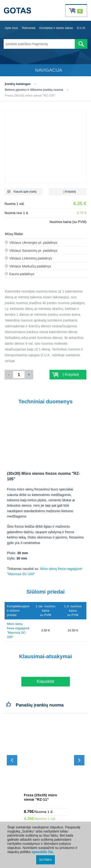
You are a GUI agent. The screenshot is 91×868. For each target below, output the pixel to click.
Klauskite (45, 681)
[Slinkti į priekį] (79, 760)
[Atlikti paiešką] (81, 44)
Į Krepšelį (68, 192)
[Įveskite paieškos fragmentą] (39, 44)
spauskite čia (42, 852)
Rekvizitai (29, 28)
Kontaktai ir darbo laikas (56, 28)
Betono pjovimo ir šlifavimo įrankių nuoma (34, 90)
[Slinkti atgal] (12, 760)
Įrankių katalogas (18, 84)
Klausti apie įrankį (23, 192)
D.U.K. (82, 28)
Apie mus (11, 28)
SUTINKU (45, 860)
